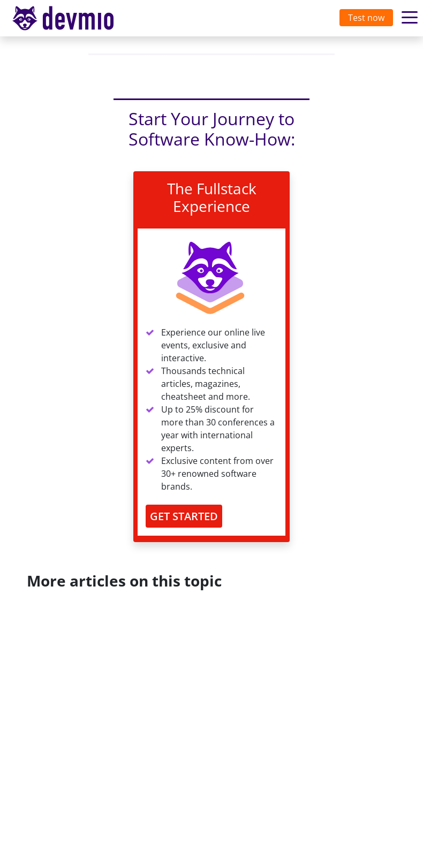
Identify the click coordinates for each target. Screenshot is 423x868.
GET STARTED (184, 516)
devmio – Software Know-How (71, 18)
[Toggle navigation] (73, 18)
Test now (366, 18)
